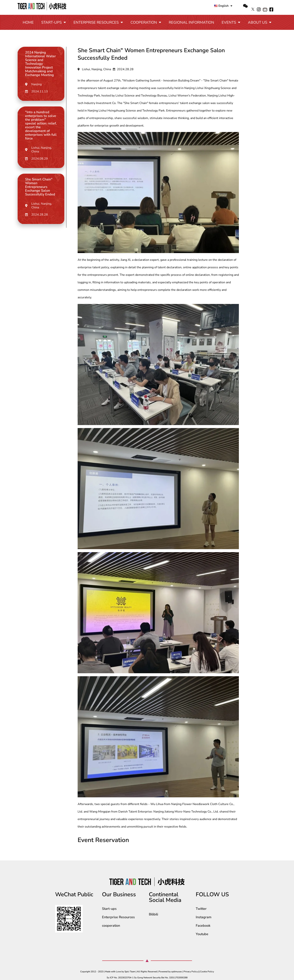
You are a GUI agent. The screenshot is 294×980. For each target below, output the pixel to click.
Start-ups (54, 22)
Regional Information (191, 22)
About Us (260, 22)
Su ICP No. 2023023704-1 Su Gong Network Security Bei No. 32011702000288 (147, 978)
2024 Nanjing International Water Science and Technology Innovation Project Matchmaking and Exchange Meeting (40, 64)
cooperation (146, 22)
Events (231, 22)
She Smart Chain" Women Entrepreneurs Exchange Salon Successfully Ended (40, 187)
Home (28, 22)
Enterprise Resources (98, 22)
